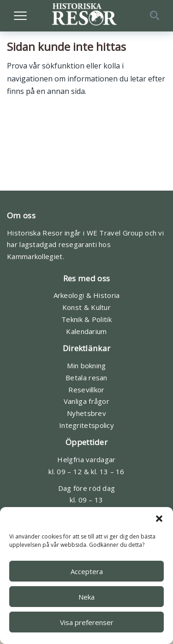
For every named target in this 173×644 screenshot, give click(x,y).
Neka (86, 597)
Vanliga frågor (86, 401)
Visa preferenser (87, 622)
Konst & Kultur (86, 307)
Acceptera (87, 571)
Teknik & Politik (86, 319)
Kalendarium (86, 331)
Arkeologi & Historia (87, 295)
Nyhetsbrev (86, 413)
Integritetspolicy (86, 425)
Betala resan (86, 378)
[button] (159, 519)
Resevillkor (86, 390)
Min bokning (86, 365)
